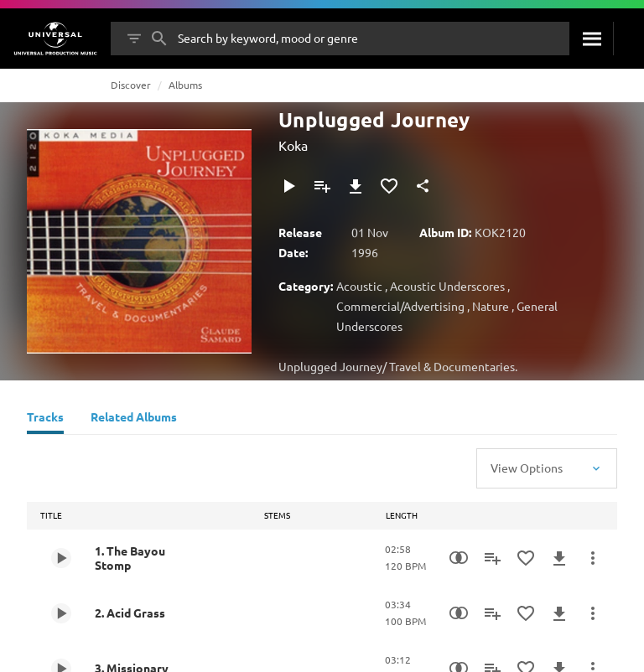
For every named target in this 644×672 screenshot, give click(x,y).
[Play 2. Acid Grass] (61, 613)
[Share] (423, 186)
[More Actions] (593, 558)
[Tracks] (45, 419)
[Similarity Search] (459, 558)
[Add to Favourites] (389, 186)
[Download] (356, 186)
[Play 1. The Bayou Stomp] (61, 558)
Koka (293, 145)
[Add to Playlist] (322, 186)
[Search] (591, 39)
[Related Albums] (134, 419)
